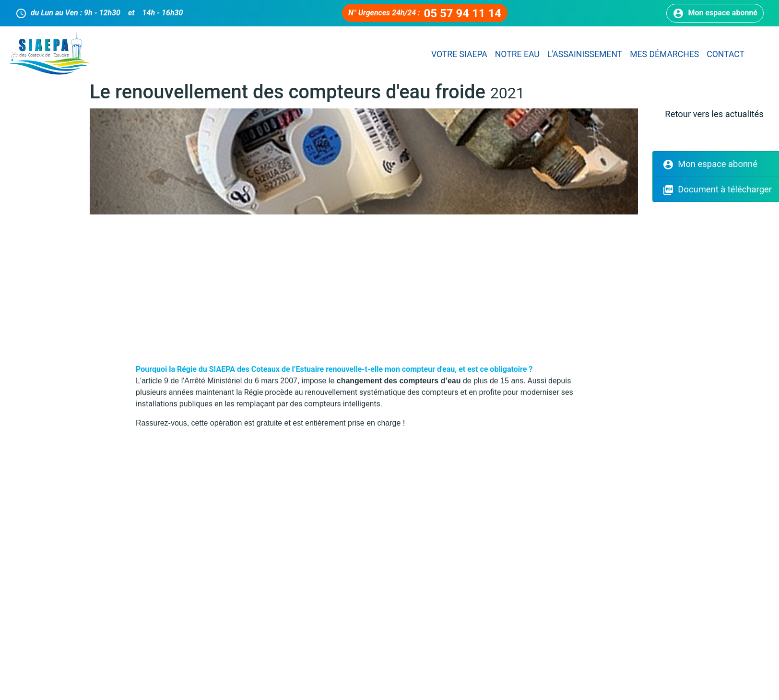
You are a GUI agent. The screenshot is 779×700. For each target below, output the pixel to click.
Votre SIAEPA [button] (459, 54)
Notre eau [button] (517, 54)
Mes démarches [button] (664, 54)
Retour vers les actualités (714, 114)
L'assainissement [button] (585, 54)
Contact (726, 54)
